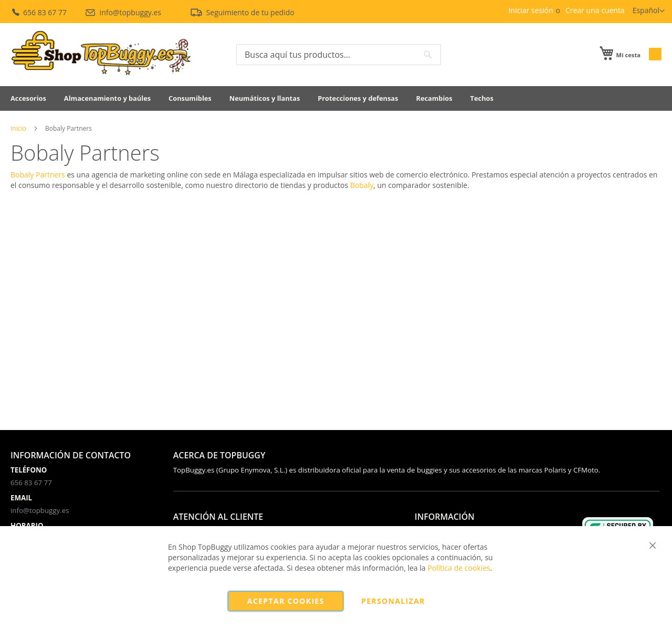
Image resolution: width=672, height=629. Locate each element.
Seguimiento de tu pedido (242, 12)
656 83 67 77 (40, 12)
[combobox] (339, 55)
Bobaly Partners (38, 175)
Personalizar (393, 601)
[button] (649, 11)
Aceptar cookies (286, 601)
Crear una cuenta (595, 10)
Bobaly (362, 185)
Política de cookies (459, 568)
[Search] (428, 55)
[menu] (336, 98)
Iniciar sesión (531, 10)
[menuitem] (28, 98)
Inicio (18, 128)
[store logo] (101, 53)
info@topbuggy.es (124, 12)
